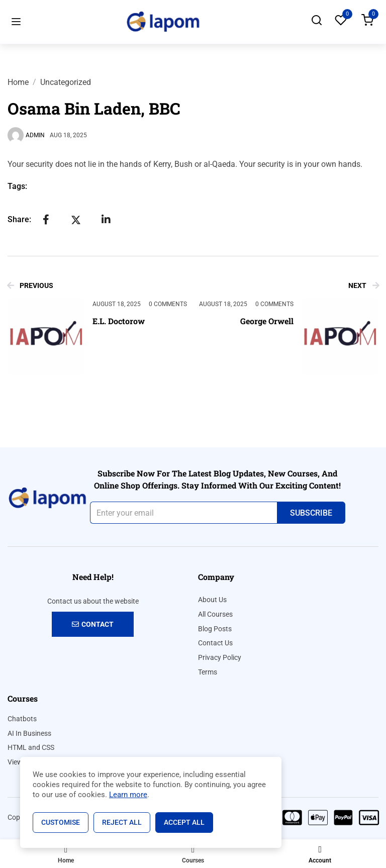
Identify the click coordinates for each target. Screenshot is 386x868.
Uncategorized (66, 82)
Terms (208, 672)
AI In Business (29, 733)
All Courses (215, 614)
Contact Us (215, 643)
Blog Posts (215, 629)
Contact (93, 624)
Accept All (184, 822)
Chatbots (22, 719)
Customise (61, 822)
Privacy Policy (220, 657)
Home (18, 82)
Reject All (122, 822)
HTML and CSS (31, 747)
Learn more (128, 795)
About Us (212, 600)
